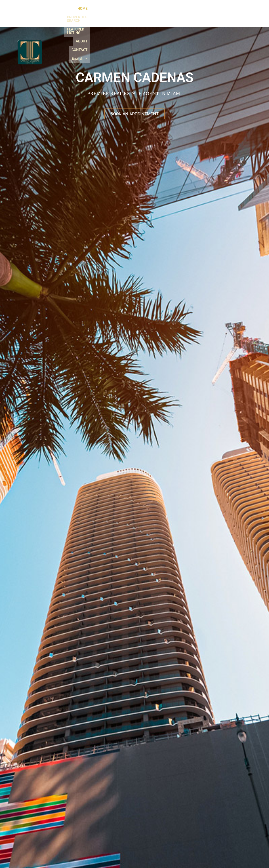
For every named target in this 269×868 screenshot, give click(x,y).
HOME (91, 15)
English (231, 15)
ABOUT (188, 15)
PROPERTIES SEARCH (120, 15)
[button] (231, 15)
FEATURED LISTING (160, 15)
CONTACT (209, 15)
